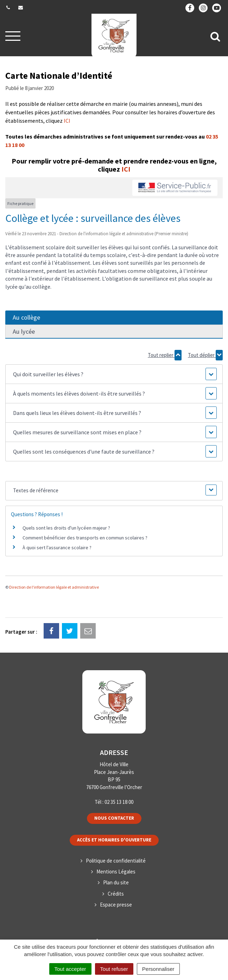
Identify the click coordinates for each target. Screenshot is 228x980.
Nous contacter (114, 818)
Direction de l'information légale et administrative (54, 587)
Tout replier (165, 355)
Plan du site (116, 882)
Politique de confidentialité (116, 861)
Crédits (116, 894)
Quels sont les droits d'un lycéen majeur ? (66, 528)
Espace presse (116, 905)
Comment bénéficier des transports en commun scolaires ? (85, 538)
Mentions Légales (116, 872)
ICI (67, 121)
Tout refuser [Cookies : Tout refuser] (114, 969)
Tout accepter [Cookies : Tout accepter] (70, 969)
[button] (114, 374)
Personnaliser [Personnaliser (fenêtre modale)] (158, 969)
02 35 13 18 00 (119, 802)
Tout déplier (205, 355)
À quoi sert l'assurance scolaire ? (57, 547)
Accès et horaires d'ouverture (114, 840)
